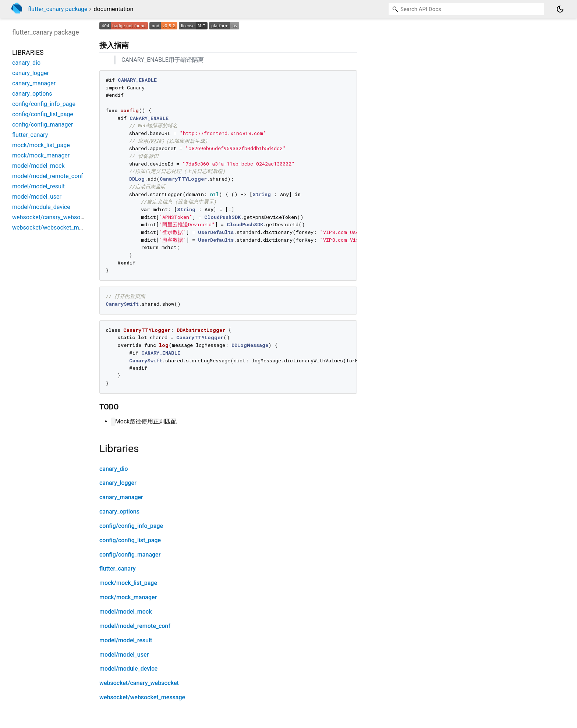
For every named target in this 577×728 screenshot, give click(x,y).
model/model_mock (125, 612)
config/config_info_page (131, 526)
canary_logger (118, 483)
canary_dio (114, 469)
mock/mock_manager (128, 597)
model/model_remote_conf (135, 626)
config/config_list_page (130, 540)
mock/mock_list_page (128, 583)
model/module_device (128, 669)
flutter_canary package (58, 9)
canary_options (119, 512)
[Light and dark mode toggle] (560, 9)
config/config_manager (130, 555)
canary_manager (121, 497)
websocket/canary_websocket (139, 683)
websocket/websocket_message (142, 697)
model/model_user (124, 655)
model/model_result (126, 640)
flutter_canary (118, 569)
